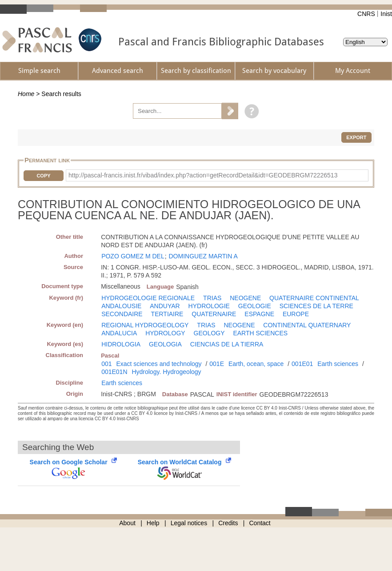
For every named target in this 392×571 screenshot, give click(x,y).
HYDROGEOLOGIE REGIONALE (148, 298)
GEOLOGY (209, 333)
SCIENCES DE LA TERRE (316, 306)
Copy (43, 176)
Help (153, 523)
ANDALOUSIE (121, 306)
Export (356, 137)
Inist (386, 14)
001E (217, 364)
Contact (260, 523)
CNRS (366, 14)
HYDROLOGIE (209, 306)
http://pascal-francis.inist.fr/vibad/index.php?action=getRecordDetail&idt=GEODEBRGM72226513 (203, 175)
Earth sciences (338, 364)
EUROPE (296, 314)
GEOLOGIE (255, 306)
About (127, 523)
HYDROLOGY (165, 333)
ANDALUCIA (119, 333)
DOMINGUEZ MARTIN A (203, 256)
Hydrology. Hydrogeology (166, 372)
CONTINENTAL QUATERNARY (307, 325)
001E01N (114, 372)
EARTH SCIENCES (260, 333)
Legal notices (189, 523)
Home (26, 94)
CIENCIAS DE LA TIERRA (227, 344)
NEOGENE (245, 298)
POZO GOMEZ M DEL (133, 256)
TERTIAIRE (167, 314)
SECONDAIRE (122, 314)
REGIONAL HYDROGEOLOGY (145, 325)
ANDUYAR (165, 306)
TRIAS (212, 298)
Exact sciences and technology (159, 364)
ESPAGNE (259, 314)
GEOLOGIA (165, 344)
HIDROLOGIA (121, 344)
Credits (228, 523)
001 (106, 364)
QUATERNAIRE (214, 314)
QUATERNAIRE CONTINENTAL (314, 298)
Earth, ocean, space (256, 364)
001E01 (302, 364)
